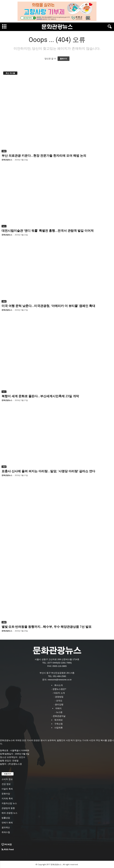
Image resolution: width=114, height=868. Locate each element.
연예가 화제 (7, 823)
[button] (109, 27)
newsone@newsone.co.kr (60, 680)
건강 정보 (6, 784)
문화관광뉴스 (7, 160)
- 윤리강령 (59, 705)
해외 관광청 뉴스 (9, 813)
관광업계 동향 (8, 808)
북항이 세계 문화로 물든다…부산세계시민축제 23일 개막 (40, 396)
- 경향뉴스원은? (59, 689)
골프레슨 (6, 827)
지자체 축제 (7, 799)
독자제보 (59, 720)
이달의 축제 (7, 789)
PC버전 (7, 844)
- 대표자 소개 (59, 693)
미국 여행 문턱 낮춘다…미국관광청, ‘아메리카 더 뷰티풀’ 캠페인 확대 (48, 306)
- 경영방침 (59, 697)
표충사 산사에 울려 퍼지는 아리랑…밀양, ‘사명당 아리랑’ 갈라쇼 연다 (48, 471)
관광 (4, 151)
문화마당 (6, 794)
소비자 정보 (7, 779)
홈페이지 (64, 59)
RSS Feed (8, 849)
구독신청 (59, 724)
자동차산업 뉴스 (9, 803)
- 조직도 (59, 701)
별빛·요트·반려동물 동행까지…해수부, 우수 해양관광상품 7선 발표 (47, 627)
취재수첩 (6, 832)
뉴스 (4, 226)
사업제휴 (59, 728)
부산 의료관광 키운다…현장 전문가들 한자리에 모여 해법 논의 (44, 156)
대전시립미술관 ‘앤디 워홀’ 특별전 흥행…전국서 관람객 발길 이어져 (48, 231)
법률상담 (6, 818)
